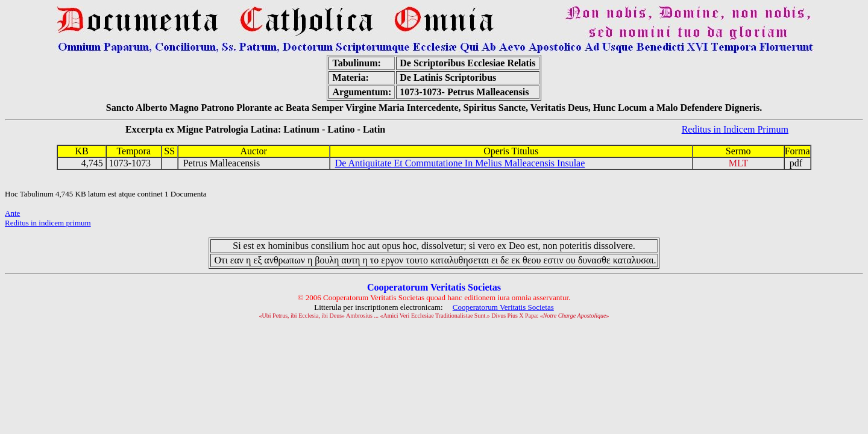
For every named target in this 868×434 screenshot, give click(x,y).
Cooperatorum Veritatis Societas (503, 307)
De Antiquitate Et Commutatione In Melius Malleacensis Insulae (460, 163)
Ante (12, 213)
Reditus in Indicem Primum (735, 129)
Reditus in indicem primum (48, 223)
